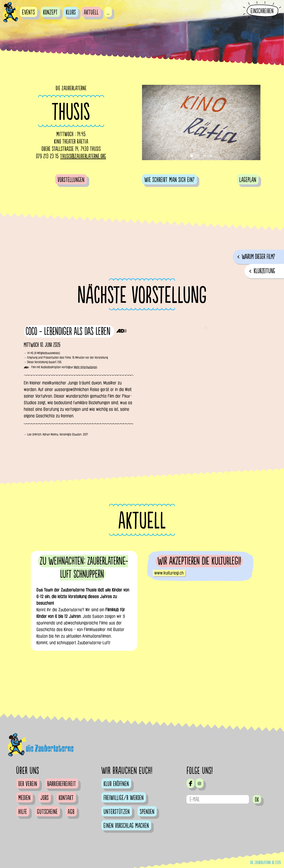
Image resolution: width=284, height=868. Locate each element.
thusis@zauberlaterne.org (83, 156)
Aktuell (91, 12)
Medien (24, 798)
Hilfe (23, 812)
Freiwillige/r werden (124, 798)
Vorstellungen (71, 180)
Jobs (45, 798)
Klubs (71, 12)
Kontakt (66, 798)
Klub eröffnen (116, 784)
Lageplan (248, 180)
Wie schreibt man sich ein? (169, 180)
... (108, 12)
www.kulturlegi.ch (169, 573)
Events (28, 12)
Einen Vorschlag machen (126, 826)
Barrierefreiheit (62, 784)
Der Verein (28, 784)
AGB (71, 812)
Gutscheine (47, 812)
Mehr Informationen (86, 367)
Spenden (147, 812)
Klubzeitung (264, 271)
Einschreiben (262, 11)
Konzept (50, 12)
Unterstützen (117, 812)
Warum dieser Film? (258, 257)
